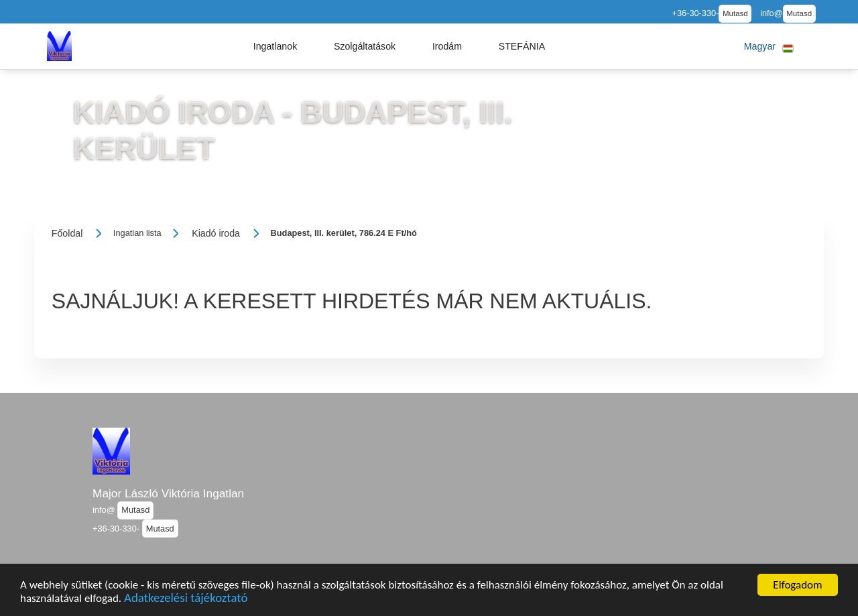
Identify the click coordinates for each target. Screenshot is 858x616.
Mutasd (735, 13)
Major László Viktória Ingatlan (168, 493)
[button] (275, 46)
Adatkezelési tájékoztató (186, 600)
